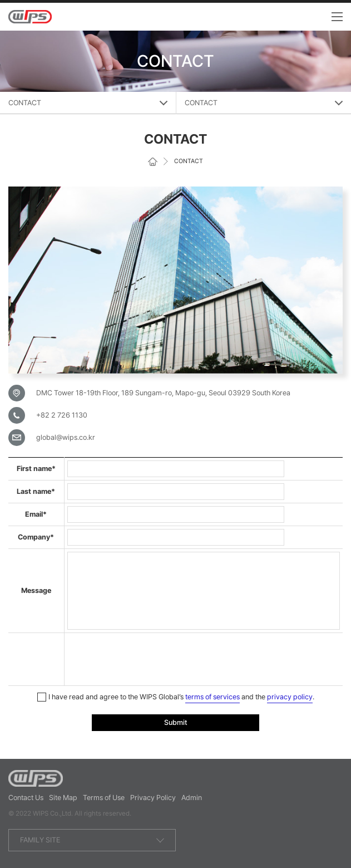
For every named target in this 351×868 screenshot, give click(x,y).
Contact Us (26, 798)
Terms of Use (104, 798)
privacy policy (290, 697)
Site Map (63, 798)
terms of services (212, 697)
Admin (192, 798)
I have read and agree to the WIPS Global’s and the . (176, 697)
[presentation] (152, 658)
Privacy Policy (153, 798)
